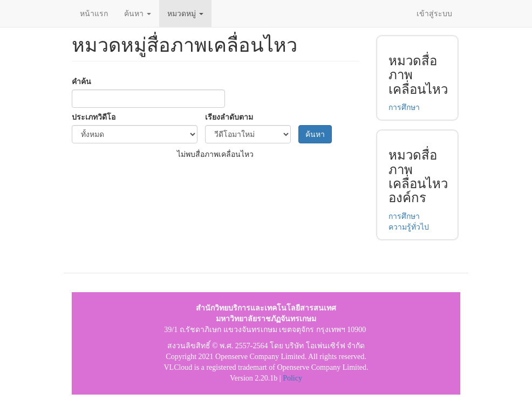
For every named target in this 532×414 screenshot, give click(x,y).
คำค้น (81, 81)
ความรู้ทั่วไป (409, 227)
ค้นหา (138, 13)
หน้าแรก (94, 13)
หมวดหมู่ (185, 13)
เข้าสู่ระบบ (434, 13)
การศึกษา (404, 107)
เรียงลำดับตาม (229, 117)
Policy (292, 378)
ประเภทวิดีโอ (94, 117)
